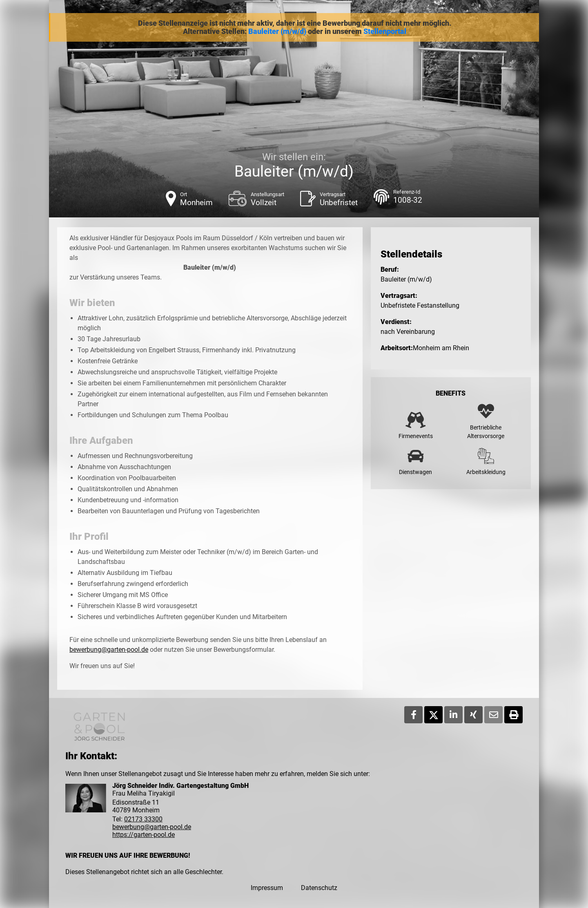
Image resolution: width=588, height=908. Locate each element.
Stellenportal (385, 31)
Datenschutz (319, 888)
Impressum (267, 888)
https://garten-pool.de (144, 835)
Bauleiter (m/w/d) (277, 31)
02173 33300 (143, 819)
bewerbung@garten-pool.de (109, 650)
